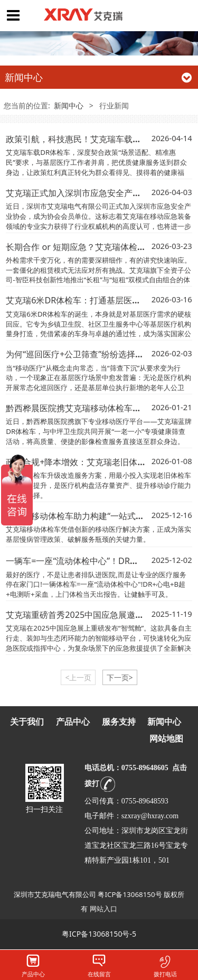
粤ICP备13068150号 (130, 894)
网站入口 (103, 909)
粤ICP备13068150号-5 (99, 934)
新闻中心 (69, 105)
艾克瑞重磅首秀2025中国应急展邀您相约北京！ (96, 615)
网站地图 (166, 739)
